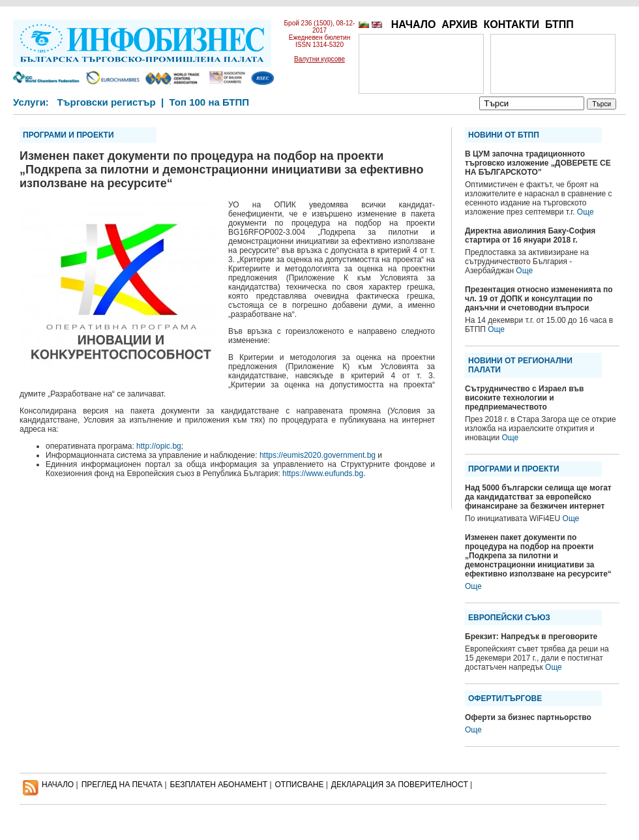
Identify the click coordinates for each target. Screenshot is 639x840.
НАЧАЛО (414, 24)
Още (586, 212)
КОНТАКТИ (511, 24)
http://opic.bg (159, 446)
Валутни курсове (319, 59)
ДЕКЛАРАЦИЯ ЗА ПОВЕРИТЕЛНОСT (400, 785)
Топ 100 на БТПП (210, 102)
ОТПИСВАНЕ (300, 785)
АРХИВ (459, 24)
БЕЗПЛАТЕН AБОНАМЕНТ (219, 785)
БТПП (559, 24)
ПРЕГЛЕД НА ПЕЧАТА (122, 785)
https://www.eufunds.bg (323, 473)
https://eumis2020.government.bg (318, 455)
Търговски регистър (106, 102)
